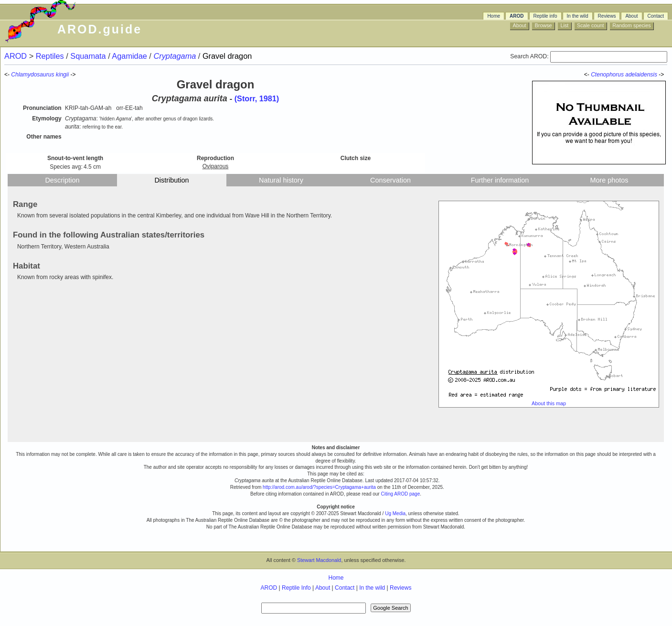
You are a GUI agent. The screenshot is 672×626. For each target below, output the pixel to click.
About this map (549, 403)
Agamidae (130, 56)
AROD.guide (100, 29)
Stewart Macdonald (319, 560)
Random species (631, 25)
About (631, 16)
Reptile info (545, 16)
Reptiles (51, 56)
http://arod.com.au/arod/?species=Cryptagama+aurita (319, 487)
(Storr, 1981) (257, 98)
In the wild (578, 16)
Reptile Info (296, 588)
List (564, 25)
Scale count (590, 25)
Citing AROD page (400, 494)
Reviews (607, 16)
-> (662, 75)
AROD (517, 16)
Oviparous (216, 166)
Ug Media (395, 513)
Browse (544, 25)
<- (587, 75)
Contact (656, 16)
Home (494, 16)
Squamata (89, 56)
